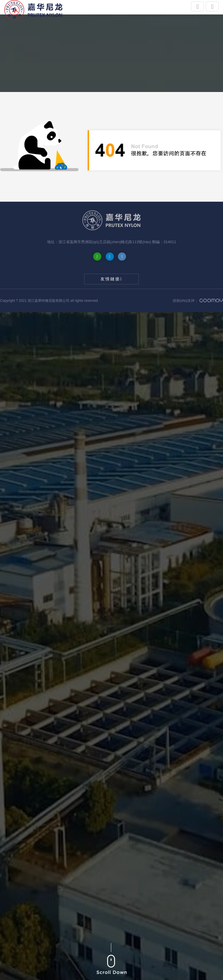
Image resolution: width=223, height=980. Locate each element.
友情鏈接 (111, 279)
